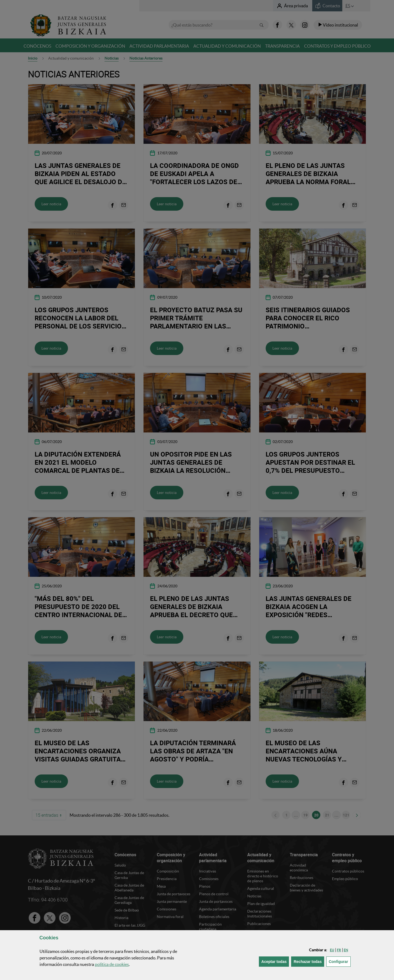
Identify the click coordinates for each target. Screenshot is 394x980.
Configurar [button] (340, 961)
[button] (332, 950)
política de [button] (112, 964)
